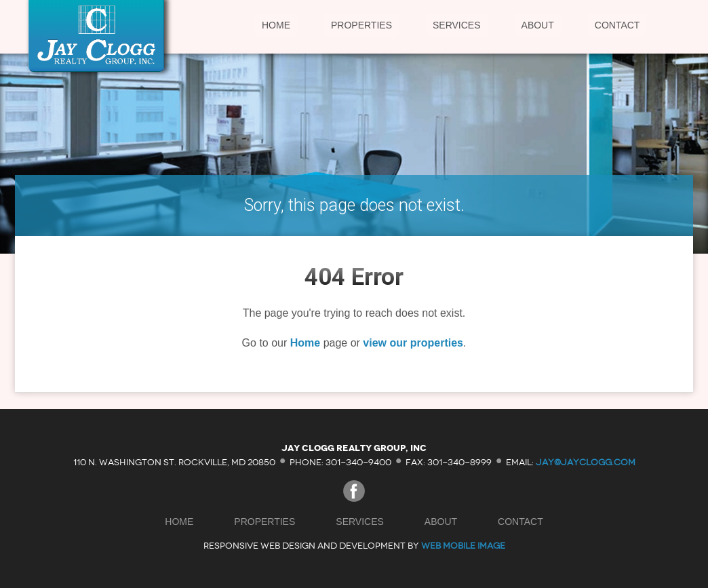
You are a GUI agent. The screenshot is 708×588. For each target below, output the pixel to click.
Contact (617, 25)
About (538, 25)
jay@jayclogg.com (586, 462)
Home (276, 25)
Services (457, 25)
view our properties (413, 343)
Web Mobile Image (463, 546)
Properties (361, 25)
